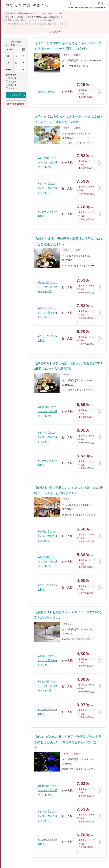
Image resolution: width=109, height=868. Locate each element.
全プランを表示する (16, 104)
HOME (71, 5)
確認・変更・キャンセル (84, 5)
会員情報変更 (100, 5)
